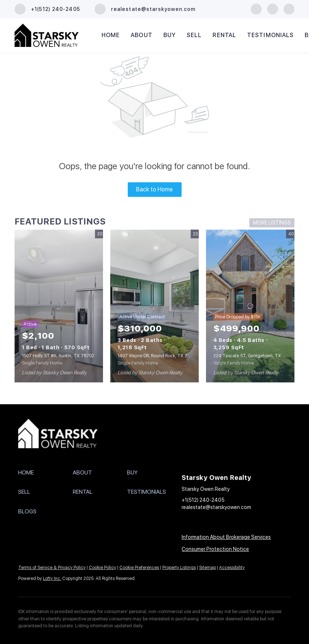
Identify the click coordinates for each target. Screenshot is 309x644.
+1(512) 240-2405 (203, 500)
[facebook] (256, 9)
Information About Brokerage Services (226, 537)
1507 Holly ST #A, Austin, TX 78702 (58, 356)
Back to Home (154, 189)
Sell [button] (194, 35)
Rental (224, 35)
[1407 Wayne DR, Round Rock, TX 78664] (154, 306)
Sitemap (207, 568)
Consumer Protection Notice (215, 549)
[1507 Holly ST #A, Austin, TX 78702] (59, 306)
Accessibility (232, 568)
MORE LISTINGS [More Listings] (272, 223)
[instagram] (273, 9)
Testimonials (270, 35)
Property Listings (179, 568)
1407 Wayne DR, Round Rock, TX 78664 (158, 356)
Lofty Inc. (52, 579)
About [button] (142, 35)
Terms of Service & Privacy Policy (52, 568)
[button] (45, 473)
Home (111, 35)
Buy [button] (170, 35)
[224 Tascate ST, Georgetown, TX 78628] (250, 306)
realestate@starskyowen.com (216, 507)
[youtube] (289, 9)
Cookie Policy (102, 568)
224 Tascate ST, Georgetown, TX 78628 (254, 356)
